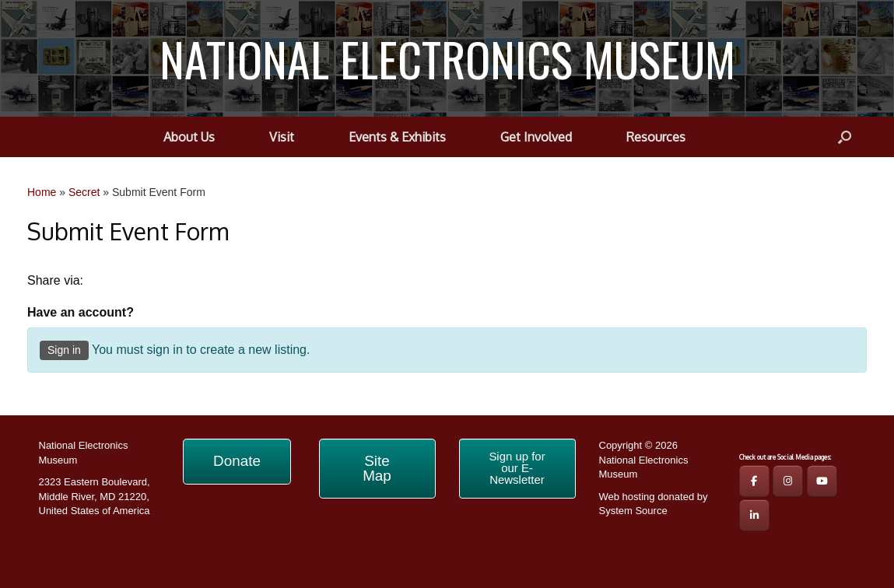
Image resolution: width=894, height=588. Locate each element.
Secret (84, 192)
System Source (633, 511)
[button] (845, 137)
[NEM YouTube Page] (822, 481)
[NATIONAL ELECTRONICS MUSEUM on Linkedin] (754, 515)
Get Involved (536, 137)
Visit (282, 137)
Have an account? (81, 312)
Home (42, 192)
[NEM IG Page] (788, 481)
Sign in (64, 350)
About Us (189, 137)
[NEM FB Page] (754, 481)
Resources (656, 137)
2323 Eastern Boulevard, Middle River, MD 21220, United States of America (95, 496)
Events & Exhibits (397, 137)
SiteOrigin (468, 558)
